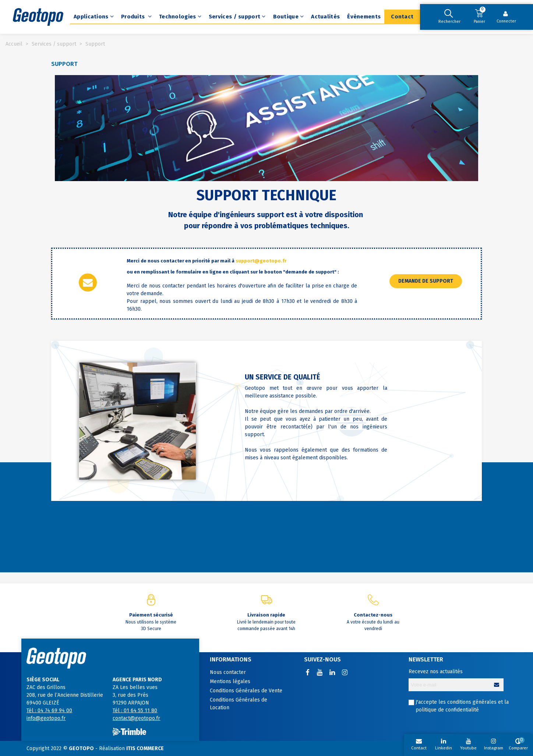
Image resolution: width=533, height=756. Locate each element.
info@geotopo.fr (46, 718)
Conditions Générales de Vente (246, 691)
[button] (426, 281)
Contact (402, 17)
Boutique (286, 17)
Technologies (178, 17)
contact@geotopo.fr (136, 718)
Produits (134, 17)
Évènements (364, 17)
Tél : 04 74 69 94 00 (49, 711)
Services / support (234, 17)
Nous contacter (228, 672)
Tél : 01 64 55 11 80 (135, 711)
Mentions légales (230, 681)
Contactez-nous (373, 615)
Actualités (325, 17)
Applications (91, 17)
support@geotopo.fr (261, 261)
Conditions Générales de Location (239, 704)
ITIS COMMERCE (145, 748)
